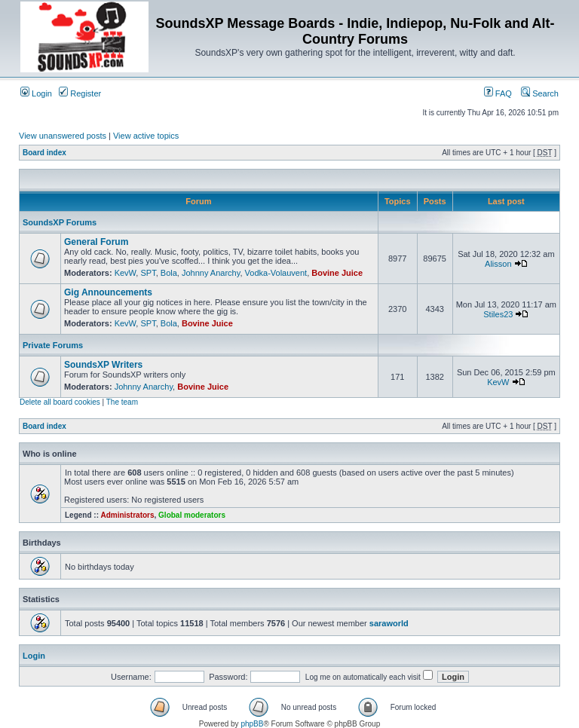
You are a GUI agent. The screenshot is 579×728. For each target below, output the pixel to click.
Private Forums (53, 345)
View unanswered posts (63, 136)
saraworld (389, 623)
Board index (44, 153)
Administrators (127, 515)
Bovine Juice (337, 273)
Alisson (498, 264)
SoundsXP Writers (103, 365)
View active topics (146, 136)
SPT (148, 273)
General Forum (96, 242)
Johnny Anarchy (211, 273)
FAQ (498, 93)
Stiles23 (498, 314)
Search (540, 93)
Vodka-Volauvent (276, 273)
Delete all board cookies (60, 402)
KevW (126, 273)
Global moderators (192, 515)
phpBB (252, 724)
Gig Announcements (108, 292)
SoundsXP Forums (60, 222)
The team (122, 402)
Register (80, 93)
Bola (169, 273)
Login (36, 93)
